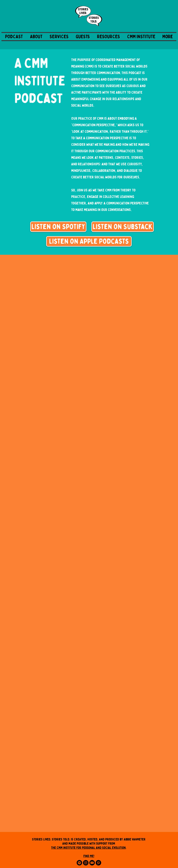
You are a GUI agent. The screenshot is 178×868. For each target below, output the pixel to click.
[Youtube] (92, 863)
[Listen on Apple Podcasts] (89, 241)
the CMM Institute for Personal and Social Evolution (88, 848)
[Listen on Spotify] (58, 227)
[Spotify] (79, 863)
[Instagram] (86, 863)
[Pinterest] (98, 863)
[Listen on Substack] (123, 227)
